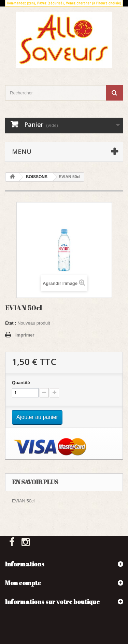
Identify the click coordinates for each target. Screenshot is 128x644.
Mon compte (23, 583)
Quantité (21, 383)
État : (11, 323)
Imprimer (25, 335)
